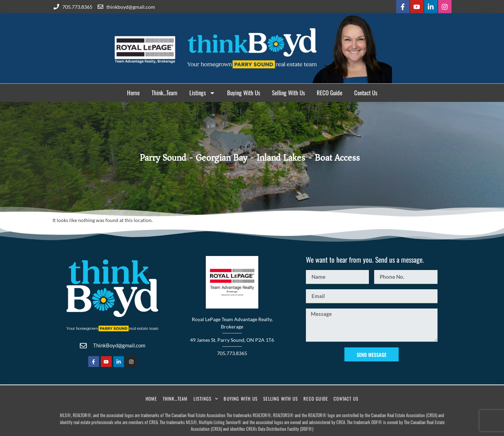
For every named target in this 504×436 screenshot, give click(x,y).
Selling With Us (288, 93)
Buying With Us (244, 93)
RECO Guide (330, 93)
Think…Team (164, 93)
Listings (202, 93)
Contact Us (366, 93)
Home (133, 93)
